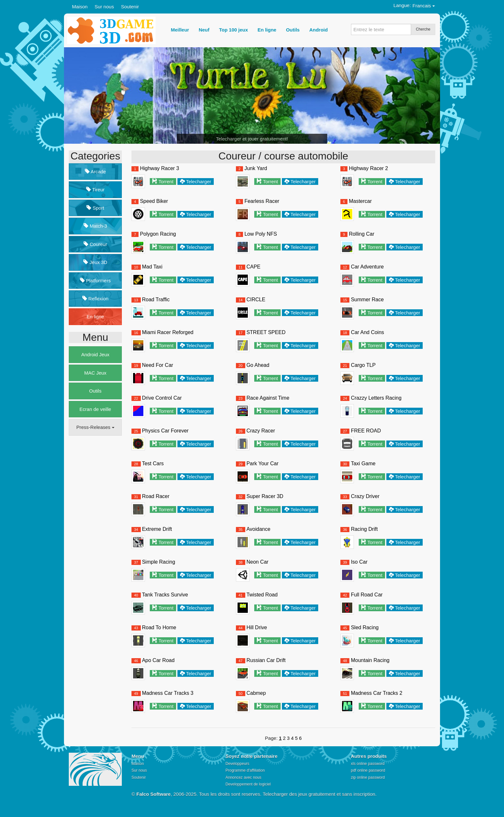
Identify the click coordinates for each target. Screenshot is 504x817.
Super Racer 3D (265, 496)
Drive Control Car (162, 398)
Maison (80, 7)
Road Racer (156, 496)
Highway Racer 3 (159, 168)
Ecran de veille (95, 409)
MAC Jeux (95, 373)
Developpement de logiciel (248, 784)
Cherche (423, 29)
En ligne (95, 317)
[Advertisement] (94, 539)
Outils (95, 391)
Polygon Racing (158, 234)
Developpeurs (238, 764)
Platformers (95, 281)
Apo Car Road (158, 660)
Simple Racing (159, 562)
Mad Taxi (152, 267)
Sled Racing (365, 627)
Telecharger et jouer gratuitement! (252, 139)
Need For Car (158, 365)
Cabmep (256, 693)
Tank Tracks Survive (165, 595)
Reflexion (95, 299)
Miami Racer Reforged (168, 332)
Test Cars (153, 463)
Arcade (95, 172)
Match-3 (95, 226)
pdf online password (368, 770)
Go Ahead (258, 365)
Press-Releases (95, 427)
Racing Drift (364, 529)
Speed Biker (154, 201)
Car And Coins (368, 332)
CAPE (254, 267)
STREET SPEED (266, 332)
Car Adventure (367, 267)
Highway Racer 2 (368, 168)
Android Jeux (95, 354)
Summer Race (367, 300)
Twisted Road (262, 595)
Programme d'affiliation (245, 770)
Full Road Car (367, 595)
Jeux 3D (95, 262)
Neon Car (257, 562)
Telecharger (199, 182)
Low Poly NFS (261, 234)
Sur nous (104, 7)
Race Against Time (268, 398)
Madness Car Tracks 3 (168, 693)
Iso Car (359, 562)
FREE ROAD (366, 431)
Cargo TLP (363, 365)
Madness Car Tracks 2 (377, 693)
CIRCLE (256, 300)
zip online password (368, 777)
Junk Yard (256, 168)
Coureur (95, 244)
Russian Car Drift (266, 660)
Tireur (95, 190)
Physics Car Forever (165, 431)
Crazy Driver (365, 496)
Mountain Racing (370, 660)
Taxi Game (363, 463)
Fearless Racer (262, 201)
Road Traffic (156, 300)
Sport (95, 208)
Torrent (166, 182)
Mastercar (360, 201)
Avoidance (258, 529)
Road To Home (159, 627)
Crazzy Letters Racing (376, 398)
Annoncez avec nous (243, 777)
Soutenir (130, 7)
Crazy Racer (261, 431)
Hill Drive (257, 627)
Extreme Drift (157, 529)
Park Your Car (263, 463)
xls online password (368, 764)
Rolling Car (361, 234)
